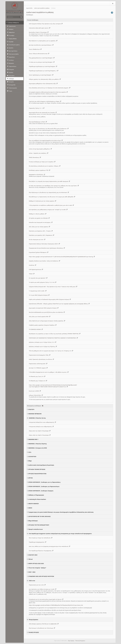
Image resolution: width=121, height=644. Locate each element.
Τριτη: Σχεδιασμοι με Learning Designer (41, 75)
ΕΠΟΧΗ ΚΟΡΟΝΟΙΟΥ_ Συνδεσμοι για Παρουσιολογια (44, 486)
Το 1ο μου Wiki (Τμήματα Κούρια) (39, 295)
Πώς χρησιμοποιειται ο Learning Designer (42, 58)
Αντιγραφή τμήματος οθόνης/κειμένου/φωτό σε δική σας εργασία (48, 92)
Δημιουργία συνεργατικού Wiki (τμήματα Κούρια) (44, 308)
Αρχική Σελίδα (29, 8)
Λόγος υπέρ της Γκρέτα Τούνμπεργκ (40, 435)
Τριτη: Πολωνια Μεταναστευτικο (39, 54)
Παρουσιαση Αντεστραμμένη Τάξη (40, 355)
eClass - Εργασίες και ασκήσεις (39, 153)
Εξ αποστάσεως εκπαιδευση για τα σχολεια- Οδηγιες (45, 166)
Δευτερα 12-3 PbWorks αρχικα (38, 368)
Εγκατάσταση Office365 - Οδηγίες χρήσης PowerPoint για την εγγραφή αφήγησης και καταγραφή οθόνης (59, 304)
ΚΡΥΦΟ (31, 478)
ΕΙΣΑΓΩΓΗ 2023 (33, 555)
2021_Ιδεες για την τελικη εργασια (39, 227)
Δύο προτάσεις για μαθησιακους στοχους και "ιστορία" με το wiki (48, 210)
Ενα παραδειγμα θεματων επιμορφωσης (41, 551)
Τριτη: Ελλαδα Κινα (35, 49)
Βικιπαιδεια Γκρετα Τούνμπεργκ (39, 32)
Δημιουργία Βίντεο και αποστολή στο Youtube (43, 112)
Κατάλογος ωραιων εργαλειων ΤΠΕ (39, 170)
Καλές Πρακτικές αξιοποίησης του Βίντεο (41, 359)
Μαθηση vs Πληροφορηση (36, 495)
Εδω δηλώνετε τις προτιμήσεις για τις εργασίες (43, 41)
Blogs (30, 461)
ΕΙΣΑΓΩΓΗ (31, 409)
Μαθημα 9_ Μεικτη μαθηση (38, 214)
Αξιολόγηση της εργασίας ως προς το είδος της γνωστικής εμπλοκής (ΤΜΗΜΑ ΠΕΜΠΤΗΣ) (55, 334)
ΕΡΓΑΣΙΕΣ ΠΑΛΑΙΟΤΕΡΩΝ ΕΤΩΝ (37, 474)
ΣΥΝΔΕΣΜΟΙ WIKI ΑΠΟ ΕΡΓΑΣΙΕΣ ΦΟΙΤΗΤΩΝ (41, 576)
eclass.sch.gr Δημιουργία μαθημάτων (40, 149)
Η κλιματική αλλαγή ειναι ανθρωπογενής (41, 427)
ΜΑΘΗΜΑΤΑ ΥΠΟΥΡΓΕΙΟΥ (37, 175)
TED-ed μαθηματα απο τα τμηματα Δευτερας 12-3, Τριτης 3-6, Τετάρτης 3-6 (51, 351)
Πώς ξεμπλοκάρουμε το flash (38, 122)
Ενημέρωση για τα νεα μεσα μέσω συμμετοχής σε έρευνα (46, 599)
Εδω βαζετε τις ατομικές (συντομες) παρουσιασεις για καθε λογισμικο (49, 181)
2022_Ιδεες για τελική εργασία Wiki (40, 317)
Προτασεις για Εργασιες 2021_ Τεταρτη (41, 231)
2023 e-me (32, 581)
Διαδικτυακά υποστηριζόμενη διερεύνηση (41, 465)
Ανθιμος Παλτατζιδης (36, 395)
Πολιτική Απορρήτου (80, 641)
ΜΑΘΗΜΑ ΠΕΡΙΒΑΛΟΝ (35, 414)
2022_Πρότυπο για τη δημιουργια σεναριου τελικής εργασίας (47, 321)
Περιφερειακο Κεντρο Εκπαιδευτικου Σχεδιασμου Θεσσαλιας (47, 248)
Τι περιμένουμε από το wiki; (38, 291)
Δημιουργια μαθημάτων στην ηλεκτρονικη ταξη (43, 84)
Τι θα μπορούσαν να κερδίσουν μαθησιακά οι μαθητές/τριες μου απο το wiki (51, 205)
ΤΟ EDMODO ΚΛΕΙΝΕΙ (36, 329)
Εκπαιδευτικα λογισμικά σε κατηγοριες (41, 222)
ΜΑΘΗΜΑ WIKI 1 (33, 439)
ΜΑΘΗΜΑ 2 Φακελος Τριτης (37, 418)
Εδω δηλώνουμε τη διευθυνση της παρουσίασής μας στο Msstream (49, 192)
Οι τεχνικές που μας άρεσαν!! (38, 278)
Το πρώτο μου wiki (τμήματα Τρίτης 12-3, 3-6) (43, 282)
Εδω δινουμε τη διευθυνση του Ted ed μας (42, 628)
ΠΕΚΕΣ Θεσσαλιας (35, 157)
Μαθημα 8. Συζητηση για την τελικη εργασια (42, 201)
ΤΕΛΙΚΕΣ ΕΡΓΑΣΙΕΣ (34, 632)
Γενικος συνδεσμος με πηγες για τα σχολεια (42, 162)
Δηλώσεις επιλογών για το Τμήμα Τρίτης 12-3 (43, 342)
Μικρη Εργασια (34, 620)
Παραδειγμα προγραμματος (38, 542)
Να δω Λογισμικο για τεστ (37, 240)
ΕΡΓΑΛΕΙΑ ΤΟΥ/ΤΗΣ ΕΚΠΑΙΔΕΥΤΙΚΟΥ (39, 525)
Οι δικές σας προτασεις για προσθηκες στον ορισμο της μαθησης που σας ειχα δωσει (54, 186)
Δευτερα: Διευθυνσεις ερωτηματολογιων (41, 45)
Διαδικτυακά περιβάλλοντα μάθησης (42, 8)
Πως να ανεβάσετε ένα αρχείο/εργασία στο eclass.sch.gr (46, 140)
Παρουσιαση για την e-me (37, 585)
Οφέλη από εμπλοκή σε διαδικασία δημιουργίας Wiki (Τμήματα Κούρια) (50, 299)
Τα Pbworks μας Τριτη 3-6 (37, 376)
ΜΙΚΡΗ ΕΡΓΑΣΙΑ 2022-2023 (36, 563)
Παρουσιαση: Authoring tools (38, 364)
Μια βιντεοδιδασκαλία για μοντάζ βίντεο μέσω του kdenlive (47, 312)
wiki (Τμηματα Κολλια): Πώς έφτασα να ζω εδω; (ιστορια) (46, 24)
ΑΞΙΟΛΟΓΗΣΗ (32, 457)
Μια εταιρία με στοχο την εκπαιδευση (41, 538)
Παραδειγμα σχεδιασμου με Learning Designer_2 (44, 71)
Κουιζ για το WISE (35, 391)
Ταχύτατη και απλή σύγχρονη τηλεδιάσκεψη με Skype (45, 101)
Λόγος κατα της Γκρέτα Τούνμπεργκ (40, 431)
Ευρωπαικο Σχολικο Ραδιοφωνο (39, 252)
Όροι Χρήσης (71, 641)
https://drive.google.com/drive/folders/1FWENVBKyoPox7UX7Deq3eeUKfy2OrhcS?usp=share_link (56, 605)
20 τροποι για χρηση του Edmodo (39, 218)
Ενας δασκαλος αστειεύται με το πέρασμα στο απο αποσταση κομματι (50, 88)
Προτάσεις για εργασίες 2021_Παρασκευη (41, 235)
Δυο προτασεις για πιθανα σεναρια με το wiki (43, 589)
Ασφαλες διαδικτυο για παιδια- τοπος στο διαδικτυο (44, 261)
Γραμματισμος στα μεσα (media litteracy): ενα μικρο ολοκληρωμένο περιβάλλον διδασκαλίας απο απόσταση (61, 512)
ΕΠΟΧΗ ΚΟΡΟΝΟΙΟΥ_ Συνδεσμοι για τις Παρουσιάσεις (44, 482)
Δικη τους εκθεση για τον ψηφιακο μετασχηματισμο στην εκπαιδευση (49, 546)
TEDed (32, 274)
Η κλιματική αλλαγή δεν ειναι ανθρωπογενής (42, 422)
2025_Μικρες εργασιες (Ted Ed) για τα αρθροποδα (44, 624)
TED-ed (31, 559)
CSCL (30, 452)
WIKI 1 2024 (32, 572)
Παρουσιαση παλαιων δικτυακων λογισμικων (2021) (44, 244)
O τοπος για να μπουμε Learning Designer (42, 62)
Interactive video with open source (40, 28)
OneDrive (32, 265)
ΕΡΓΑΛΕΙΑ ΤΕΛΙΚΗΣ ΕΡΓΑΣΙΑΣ (37, 469)
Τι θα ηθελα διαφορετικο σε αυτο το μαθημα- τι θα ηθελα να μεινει (49, 372)
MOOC (30, 508)
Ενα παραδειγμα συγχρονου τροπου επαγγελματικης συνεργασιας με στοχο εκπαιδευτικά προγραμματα (60, 534)
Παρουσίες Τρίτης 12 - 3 (37, 108)
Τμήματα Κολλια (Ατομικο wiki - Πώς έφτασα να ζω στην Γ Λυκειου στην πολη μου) (53, 287)
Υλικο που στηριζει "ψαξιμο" (37, 568)
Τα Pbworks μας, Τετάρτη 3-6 (38, 381)
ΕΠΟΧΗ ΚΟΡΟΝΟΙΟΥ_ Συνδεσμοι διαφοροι (41, 491)
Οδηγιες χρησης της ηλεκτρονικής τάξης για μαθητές (45, 79)
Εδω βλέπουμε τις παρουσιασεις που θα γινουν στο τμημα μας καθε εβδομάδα (52, 197)
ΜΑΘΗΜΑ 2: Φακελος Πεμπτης (38, 444)
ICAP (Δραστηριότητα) (36, 269)
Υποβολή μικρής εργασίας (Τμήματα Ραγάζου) (43, 325)
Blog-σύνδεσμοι (33, 521)
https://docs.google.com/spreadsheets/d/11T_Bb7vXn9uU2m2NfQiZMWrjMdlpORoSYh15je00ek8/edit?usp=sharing (62, 257)
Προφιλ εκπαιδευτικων (36, 529)
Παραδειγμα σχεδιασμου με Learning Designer (43, 66)
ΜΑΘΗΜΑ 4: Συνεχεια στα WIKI (38, 448)
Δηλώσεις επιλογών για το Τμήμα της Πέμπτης (43, 347)
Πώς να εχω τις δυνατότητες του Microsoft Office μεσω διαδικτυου (49, 129)
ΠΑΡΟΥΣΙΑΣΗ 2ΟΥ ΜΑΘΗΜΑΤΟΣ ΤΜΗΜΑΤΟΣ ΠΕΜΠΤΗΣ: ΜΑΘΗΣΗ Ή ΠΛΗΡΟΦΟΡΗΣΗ (53, 338)
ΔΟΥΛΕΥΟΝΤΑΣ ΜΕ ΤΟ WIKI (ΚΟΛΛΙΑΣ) (40, 516)
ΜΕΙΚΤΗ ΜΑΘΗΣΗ (34, 504)
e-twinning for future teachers (37, 499)
